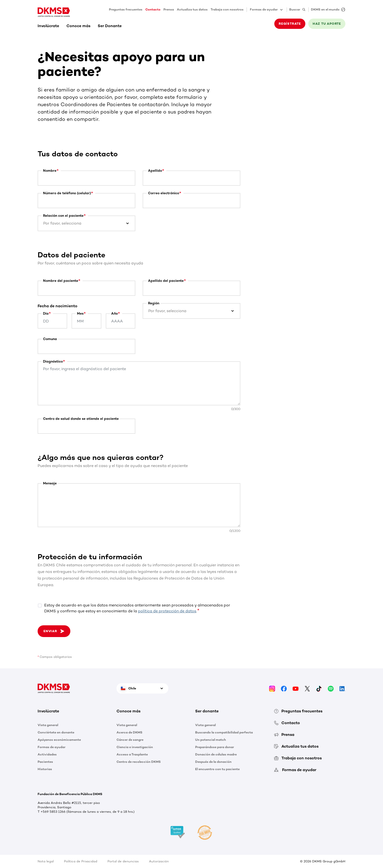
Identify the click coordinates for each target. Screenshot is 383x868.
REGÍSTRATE (290, 24)
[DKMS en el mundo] (327, 10)
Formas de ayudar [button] (267, 10)
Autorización (159, 861)
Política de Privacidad (81, 861)
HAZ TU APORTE (327, 24)
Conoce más (78, 26)
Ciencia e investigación (135, 747)
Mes (80, 314)
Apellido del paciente (166, 281)
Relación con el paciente (63, 216)
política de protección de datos (167, 611)
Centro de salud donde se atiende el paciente (81, 419)
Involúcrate (48, 26)
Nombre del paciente (61, 281)
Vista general (48, 725)
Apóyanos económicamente (59, 740)
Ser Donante (110, 26)
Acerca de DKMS (129, 732)
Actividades (47, 754)
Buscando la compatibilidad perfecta (224, 732)
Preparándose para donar (215, 747)
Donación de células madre (216, 754)
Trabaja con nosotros (227, 9)
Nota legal (46, 861)
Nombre (50, 171)
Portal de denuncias (123, 861)
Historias (45, 769)
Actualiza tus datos (192, 9)
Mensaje (50, 483)
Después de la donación (213, 762)
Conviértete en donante (56, 732)
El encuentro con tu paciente (217, 769)
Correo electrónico (164, 193)
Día (46, 314)
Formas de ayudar (52, 747)
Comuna (50, 339)
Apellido (155, 171)
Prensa (169, 9)
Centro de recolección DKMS (139, 762)
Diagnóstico (53, 361)
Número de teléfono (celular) (67, 193)
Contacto (153, 9)
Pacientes (45, 762)
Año (114, 314)
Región (154, 303)
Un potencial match (211, 740)
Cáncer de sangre (130, 740)
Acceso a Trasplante (132, 754)
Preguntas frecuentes (126, 9)
